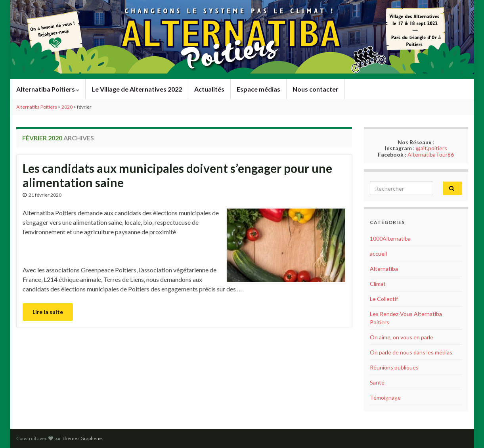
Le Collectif (384, 299)
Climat (378, 284)
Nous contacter (316, 89)
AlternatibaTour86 (431, 154)
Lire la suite (48, 312)
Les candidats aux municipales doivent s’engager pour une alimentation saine (177, 175)
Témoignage (385, 397)
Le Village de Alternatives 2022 (137, 89)
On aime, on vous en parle (402, 337)
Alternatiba (384, 269)
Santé (377, 382)
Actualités (209, 89)
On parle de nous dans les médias (411, 352)
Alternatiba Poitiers (48, 89)
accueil (378, 254)
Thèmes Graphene (82, 438)
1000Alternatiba (390, 238)
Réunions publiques (394, 367)
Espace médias (258, 89)
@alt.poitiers (431, 148)
